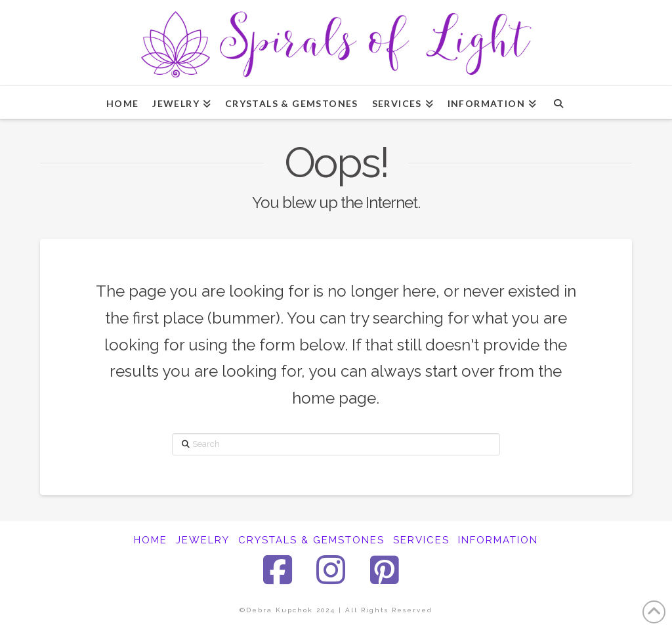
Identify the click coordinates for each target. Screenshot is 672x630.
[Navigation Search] (558, 102)
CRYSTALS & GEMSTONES (311, 540)
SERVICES (421, 540)
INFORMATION (498, 540)
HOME (151, 540)
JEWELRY (203, 540)
